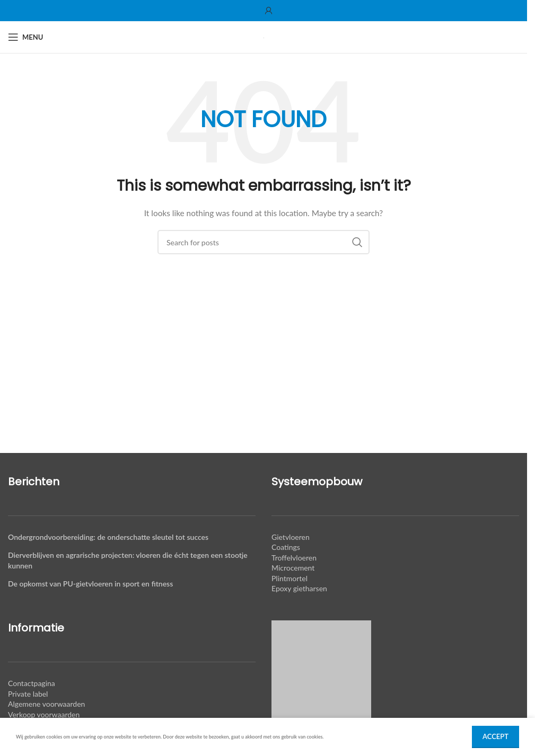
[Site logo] (264, 37)
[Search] (264, 242)
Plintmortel (290, 578)
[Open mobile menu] (25, 37)
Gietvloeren (291, 537)
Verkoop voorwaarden (44, 714)
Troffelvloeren (294, 558)
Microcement (293, 568)
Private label (28, 694)
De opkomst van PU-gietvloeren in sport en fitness (90, 584)
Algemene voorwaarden (46, 704)
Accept (495, 736)
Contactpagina (32, 683)
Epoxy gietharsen (299, 588)
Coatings (286, 547)
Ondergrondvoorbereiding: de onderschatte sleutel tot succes (108, 537)
